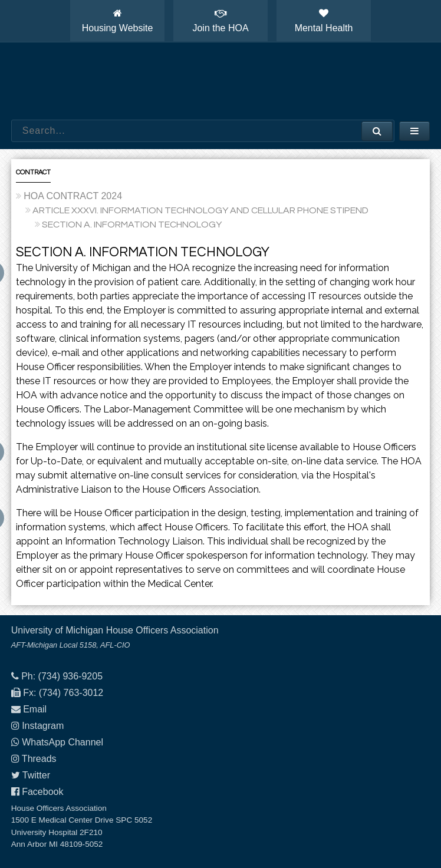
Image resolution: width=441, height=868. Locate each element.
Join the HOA (220, 21)
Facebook (42, 792)
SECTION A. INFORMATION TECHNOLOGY (132, 225)
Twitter (36, 775)
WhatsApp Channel (62, 742)
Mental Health (324, 21)
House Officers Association (220, 81)
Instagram (43, 726)
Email (35, 709)
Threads (39, 759)
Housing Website (118, 21)
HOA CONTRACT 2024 (73, 196)
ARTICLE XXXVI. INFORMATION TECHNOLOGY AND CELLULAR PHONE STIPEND (200, 210)
